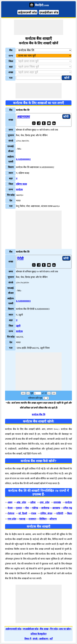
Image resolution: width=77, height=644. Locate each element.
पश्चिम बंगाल (46, 513)
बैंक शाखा (44, 629)
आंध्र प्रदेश (21, 502)
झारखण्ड (56, 508)
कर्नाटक (19, 190)
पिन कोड (54, 629)
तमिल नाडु (68, 508)
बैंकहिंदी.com (42, 5)
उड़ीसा (33, 502)
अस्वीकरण (44, 639)
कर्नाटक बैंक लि (38, 415)
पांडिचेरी (60, 513)
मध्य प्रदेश (12, 519)
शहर (11, 67)
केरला (10, 508)
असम (10, 502)
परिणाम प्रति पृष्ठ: (35, 398)
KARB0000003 (23, 301)
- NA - (19, 149)
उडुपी (18, 326)
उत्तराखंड (57, 502)
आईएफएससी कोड (27, 13)
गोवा (27, 508)
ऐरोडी (20, 258)
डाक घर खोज (65, 629)
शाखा (11, 72)
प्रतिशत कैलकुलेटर (38, 634)
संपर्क (35, 639)
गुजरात (19, 508)
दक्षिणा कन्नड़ (21, 184)
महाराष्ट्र (22, 519)
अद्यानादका (23, 117)
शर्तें (51, 639)
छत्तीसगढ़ (45, 508)
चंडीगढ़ (35, 508)
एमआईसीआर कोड (49, 13)
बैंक (11, 50)
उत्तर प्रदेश (45, 502)
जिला (11, 61)
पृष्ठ (32, 393)
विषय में (28, 639)
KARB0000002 (23, 159)
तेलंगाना (11, 513)
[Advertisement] (39, 27)
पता (11, 78)
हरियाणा (53, 519)
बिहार (70, 513)
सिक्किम (43, 519)
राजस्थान (32, 519)
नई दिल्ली (23, 513)
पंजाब (34, 513)
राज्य (11, 56)
